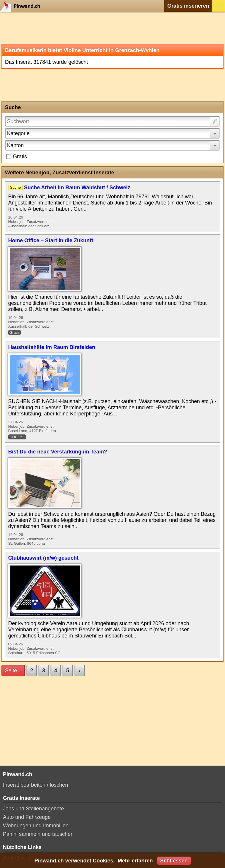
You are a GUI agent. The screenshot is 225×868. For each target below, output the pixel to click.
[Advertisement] (112, 28)
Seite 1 (13, 671)
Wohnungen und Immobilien (36, 826)
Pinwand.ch (22, 6)
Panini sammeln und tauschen (38, 834)
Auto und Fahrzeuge (27, 817)
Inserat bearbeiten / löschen (35, 785)
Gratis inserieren (188, 6)
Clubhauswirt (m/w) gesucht (43, 558)
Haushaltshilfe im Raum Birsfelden (52, 347)
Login (219, 6)
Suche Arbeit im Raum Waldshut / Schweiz (77, 188)
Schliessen (174, 861)
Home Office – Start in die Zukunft (51, 240)
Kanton (15, 145)
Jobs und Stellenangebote (33, 809)
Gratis (20, 157)
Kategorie (18, 133)
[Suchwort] (112, 121)
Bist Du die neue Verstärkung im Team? (58, 452)
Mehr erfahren (135, 861)
